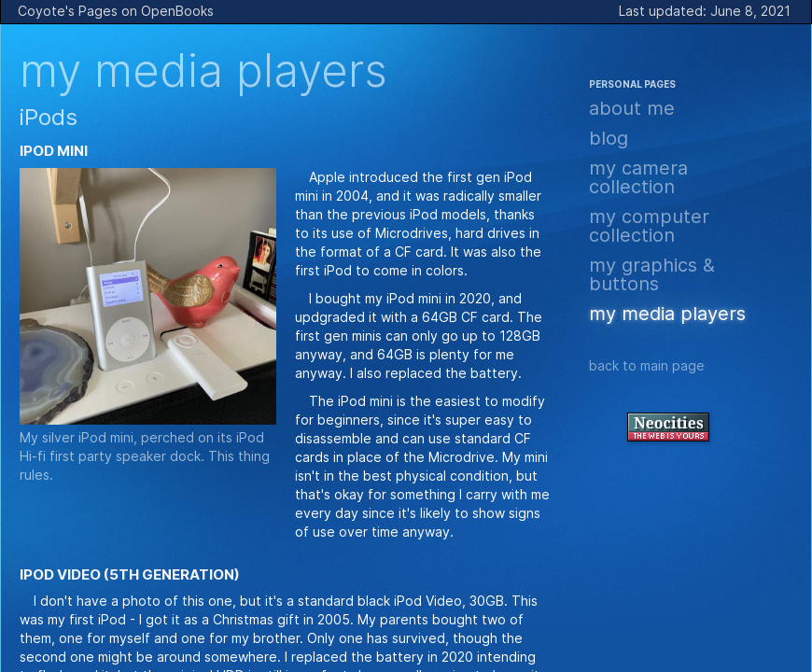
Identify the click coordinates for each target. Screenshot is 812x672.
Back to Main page (647, 365)
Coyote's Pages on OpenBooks (116, 11)
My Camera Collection (638, 177)
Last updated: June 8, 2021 (705, 11)
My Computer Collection (649, 226)
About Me (632, 108)
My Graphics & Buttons (652, 274)
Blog (609, 138)
